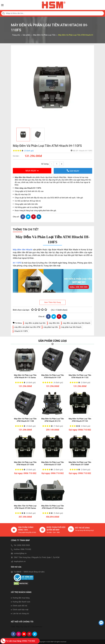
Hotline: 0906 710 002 (22, 549)
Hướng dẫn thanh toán (21, 602)
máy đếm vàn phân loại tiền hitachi (76, 323)
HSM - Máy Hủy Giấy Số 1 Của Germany (27, 627)
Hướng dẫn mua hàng (21, 598)
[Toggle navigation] (2, 5)
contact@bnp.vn (20, 553)
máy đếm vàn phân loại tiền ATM (27, 327)
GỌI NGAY (73, 171)
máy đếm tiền (54, 323)
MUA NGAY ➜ (32, 171)
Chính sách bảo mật (20, 610)
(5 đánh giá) (29, 151)
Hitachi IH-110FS (21, 331)
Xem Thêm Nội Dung (52, 302)
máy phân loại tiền (51, 327)
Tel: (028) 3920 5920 (22, 545)
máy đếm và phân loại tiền (35, 323)
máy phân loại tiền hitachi (71, 327)
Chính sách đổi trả (20, 606)
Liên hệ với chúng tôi (21, 614)
